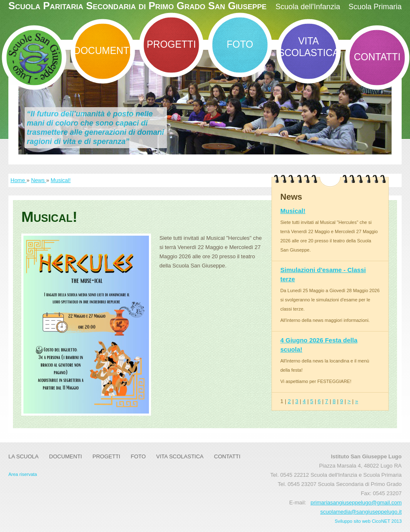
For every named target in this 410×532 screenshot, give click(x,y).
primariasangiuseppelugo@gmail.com (356, 502)
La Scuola (23, 456)
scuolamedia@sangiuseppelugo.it (361, 512)
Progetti (172, 44)
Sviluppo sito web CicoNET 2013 (368, 521)
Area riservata (23, 474)
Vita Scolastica (309, 47)
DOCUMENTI (103, 51)
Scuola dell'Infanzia (308, 7)
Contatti (377, 57)
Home (18, 180)
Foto (240, 44)
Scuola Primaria (375, 7)
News (38, 180)
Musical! (61, 180)
